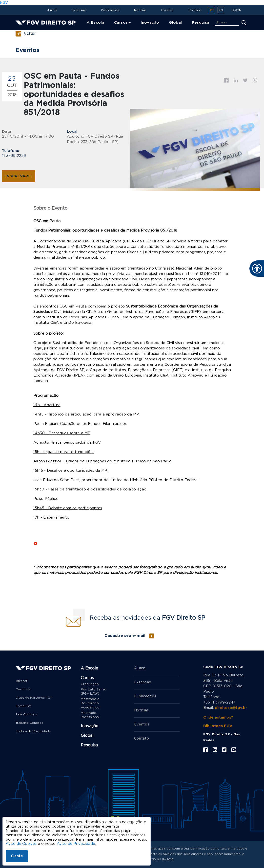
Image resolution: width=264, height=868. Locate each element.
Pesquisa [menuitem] (201, 23)
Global (87, 736)
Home (22, 33)
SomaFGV (23, 706)
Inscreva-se (19, 176)
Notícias (140, 10)
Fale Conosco (26, 714)
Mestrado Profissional (90, 715)
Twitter (245, 80)
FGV (4, 3)
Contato (195, 10)
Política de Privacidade (33, 731)
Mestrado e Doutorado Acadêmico (90, 703)
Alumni (52, 10)
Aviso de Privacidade (77, 844)
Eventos (167, 10)
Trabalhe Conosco (30, 723)
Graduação (90, 684)
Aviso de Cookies (21, 844)
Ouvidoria (23, 689)
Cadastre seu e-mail (125, 636)
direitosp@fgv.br (231, 708)
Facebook (226, 80)
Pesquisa (89, 745)
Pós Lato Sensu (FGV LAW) (93, 692)
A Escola (89, 668)
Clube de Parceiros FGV (34, 698)
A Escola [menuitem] (95, 23)
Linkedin (236, 80)
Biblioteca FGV (218, 726)
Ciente (17, 856)
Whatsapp (255, 80)
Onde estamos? (218, 717)
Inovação (90, 726)
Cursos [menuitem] (121, 23)
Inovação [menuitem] (150, 23)
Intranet (21, 681)
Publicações (110, 10)
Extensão (79, 10)
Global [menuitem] (175, 23)
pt (212, 10)
